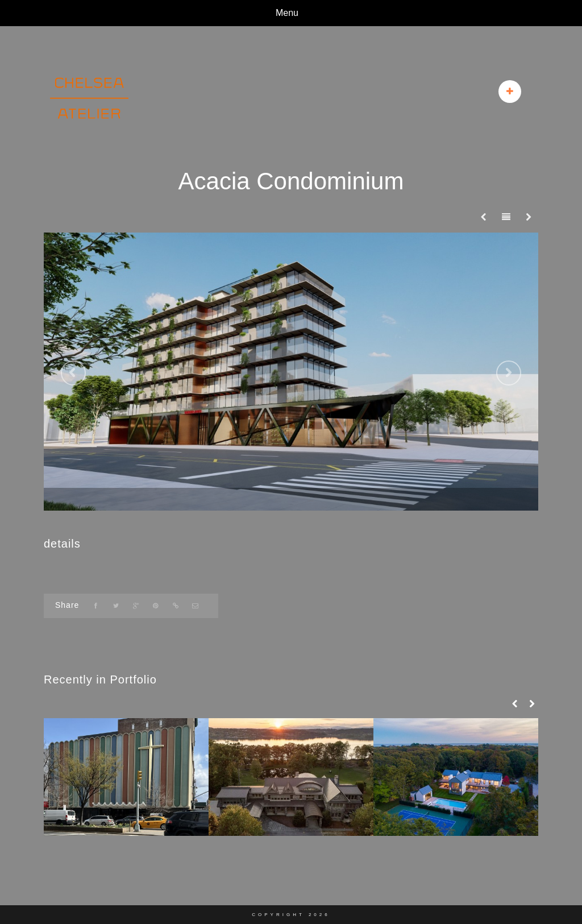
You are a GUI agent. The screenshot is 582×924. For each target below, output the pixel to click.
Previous (73, 373)
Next (509, 373)
